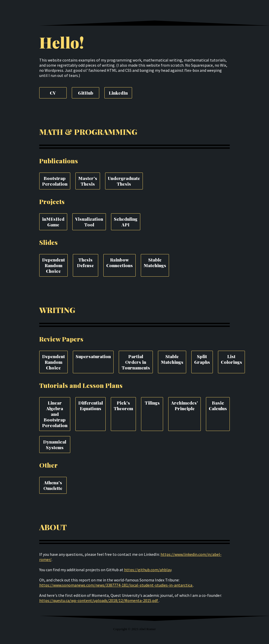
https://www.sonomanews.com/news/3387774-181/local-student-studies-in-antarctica (116, 585)
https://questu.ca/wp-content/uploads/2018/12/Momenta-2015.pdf (99, 600)
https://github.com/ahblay (148, 570)
